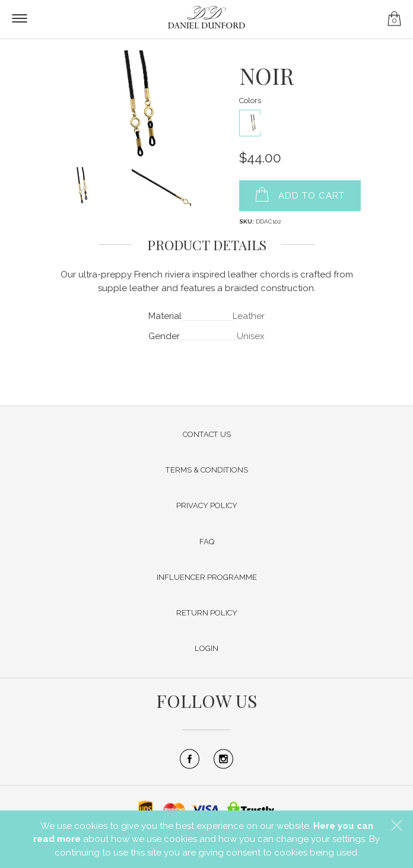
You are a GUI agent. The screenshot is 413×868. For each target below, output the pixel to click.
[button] (397, 826)
